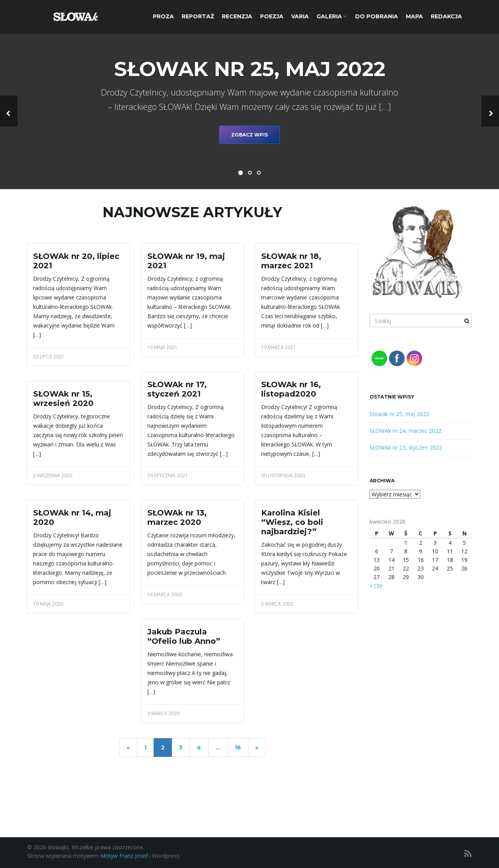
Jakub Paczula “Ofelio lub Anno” (184, 636)
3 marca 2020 (163, 713)
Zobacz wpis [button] (249, 135)
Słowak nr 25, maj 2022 (399, 414)
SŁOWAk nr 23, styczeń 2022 (406, 447)
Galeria (332, 16)
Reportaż (198, 16)
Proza (163, 16)
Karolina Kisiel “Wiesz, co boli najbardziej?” (292, 522)
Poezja (272, 16)
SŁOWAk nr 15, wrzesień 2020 (63, 399)
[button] (9, 111)
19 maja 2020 (48, 604)
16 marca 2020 (165, 594)
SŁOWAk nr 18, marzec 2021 (291, 261)
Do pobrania (377, 16)
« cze (376, 585)
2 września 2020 (53, 476)
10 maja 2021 (162, 347)
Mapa (414, 16)
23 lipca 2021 (49, 357)
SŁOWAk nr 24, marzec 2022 (405, 431)
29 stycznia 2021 (168, 476)
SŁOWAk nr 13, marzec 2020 (177, 517)
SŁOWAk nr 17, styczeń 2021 (177, 389)
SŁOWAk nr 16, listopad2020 (291, 389)
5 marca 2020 (277, 604)
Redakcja (446, 16)
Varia (300, 16)
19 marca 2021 (279, 347)
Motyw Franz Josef (124, 856)
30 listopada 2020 (283, 476)
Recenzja (237, 16)
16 (238, 748)
